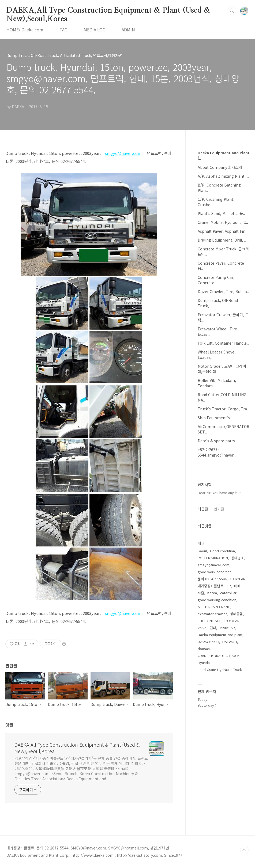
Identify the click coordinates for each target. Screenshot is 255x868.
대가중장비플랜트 (211, 586)
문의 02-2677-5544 (212, 579)
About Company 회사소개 (220, 167)
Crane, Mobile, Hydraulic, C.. (223, 222)
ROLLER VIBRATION (213, 558)
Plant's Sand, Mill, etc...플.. (221, 213)
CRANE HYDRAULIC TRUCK (219, 656)
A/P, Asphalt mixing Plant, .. (223, 176)
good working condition (217, 600)
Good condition (222, 551)
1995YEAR (232, 621)
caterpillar (228, 593)
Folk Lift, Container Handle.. (223, 343)
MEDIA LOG (95, 30)
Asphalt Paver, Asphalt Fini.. (223, 231)
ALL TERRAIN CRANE (214, 607)
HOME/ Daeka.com (25, 30)
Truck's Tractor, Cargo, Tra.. (223, 409)
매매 (237, 586)
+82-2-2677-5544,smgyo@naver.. (217, 452)
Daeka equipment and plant (220, 635)
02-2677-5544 (208, 642)
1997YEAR (238, 579)
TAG (63, 30)
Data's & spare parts (216, 441)
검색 (232, 11)
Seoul (202, 551)
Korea (212, 593)
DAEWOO (230, 642)
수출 (201, 593)
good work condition (215, 572)
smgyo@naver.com (123, 613)
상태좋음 (237, 614)
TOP (244, 850)
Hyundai (204, 663)
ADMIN (128, 30)
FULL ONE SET (209, 621)
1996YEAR (227, 628)
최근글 (203, 509)
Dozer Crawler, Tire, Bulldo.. (223, 291)
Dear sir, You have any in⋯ (219, 493)
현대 (213, 628)
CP (229, 586)
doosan (204, 649)
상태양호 (238, 558)
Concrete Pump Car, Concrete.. (216, 280)
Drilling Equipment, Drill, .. (222, 240)
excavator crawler (212, 614)
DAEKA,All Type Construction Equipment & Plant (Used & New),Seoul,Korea (108, 11)
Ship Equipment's (214, 418)
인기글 (219, 509)
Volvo (202, 628)
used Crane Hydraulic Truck (220, 670)
